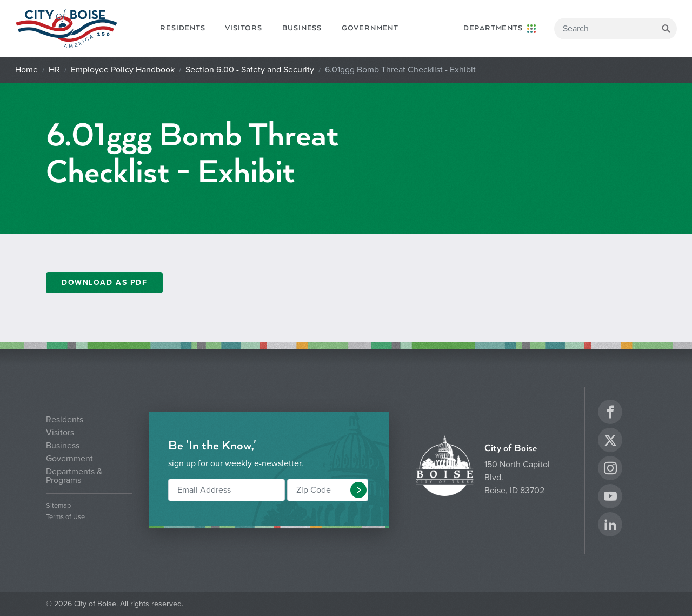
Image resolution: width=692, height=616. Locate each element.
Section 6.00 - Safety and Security (250, 70)
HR (54, 70)
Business (302, 28)
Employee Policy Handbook (123, 70)
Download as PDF (104, 283)
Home (26, 70)
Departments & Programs (74, 476)
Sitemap (58, 506)
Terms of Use (65, 517)
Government (370, 28)
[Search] (616, 29)
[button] (358, 490)
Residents (182, 28)
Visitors (243, 28)
